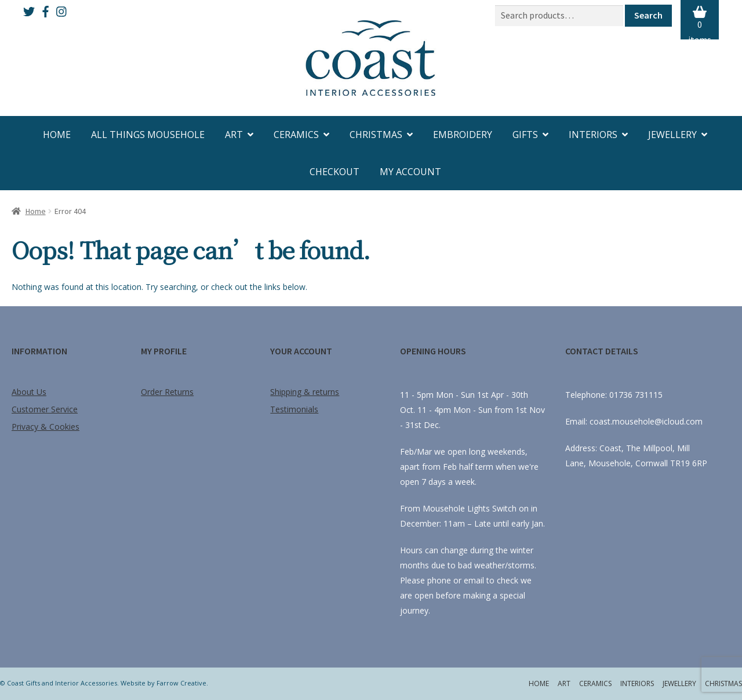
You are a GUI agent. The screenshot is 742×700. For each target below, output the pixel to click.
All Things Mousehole (148, 135)
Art (234, 135)
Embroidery (463, 135)
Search (648, 15)
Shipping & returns (305, 392)
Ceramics (296, 135)
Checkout (334, 172)
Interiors (593, 135)
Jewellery (672, 135)
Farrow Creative (181, 683)
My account (410, 172)
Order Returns (167, 392)
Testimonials (294, 409)
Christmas (376, 135)
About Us (29, 392)
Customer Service (45, 409)
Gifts (525, 135)
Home (57, 135)
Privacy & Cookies (46, 427)
